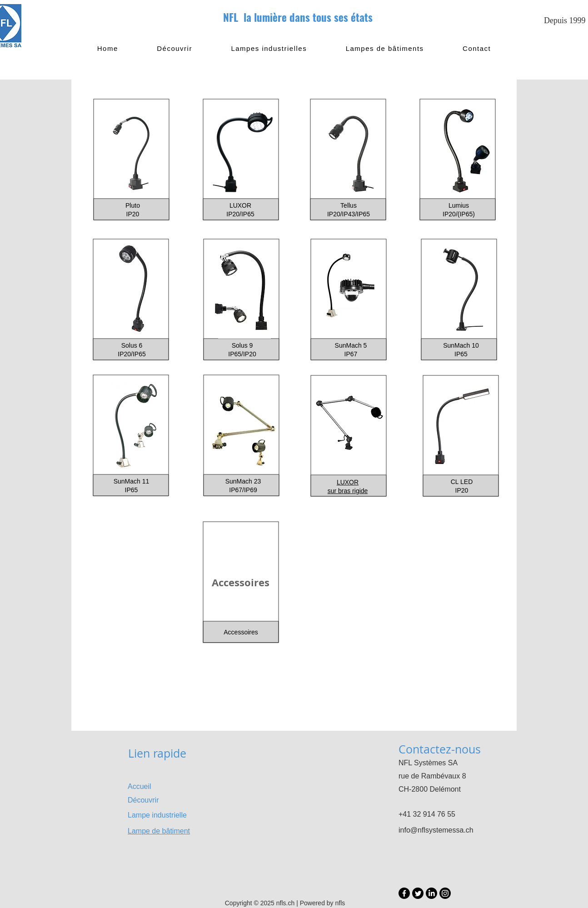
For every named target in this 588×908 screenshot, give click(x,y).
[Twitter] (418, 893)
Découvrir (143, 800)
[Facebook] (404, 893)
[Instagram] (445, 893)
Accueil (140, 786)
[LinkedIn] (431, 893)
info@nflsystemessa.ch (436, 830)
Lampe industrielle (157, 815)
